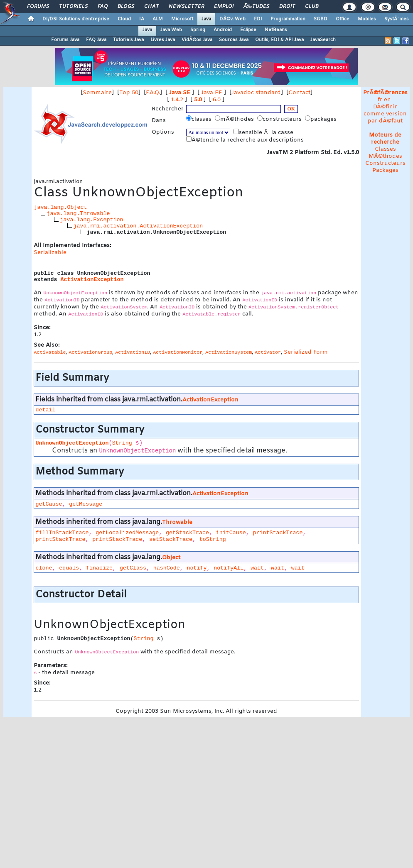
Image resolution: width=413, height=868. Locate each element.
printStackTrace (278, 533)
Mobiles (367, 19)
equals (69, 568)
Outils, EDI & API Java (279, 40)
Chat (151, 7)
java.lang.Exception (91, 220)
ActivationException (92, 280)
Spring (198, 30)
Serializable (50, 253)
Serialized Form (306, 352)
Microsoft (182, 19)
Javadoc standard (256, 93)
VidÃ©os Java (197, 40)
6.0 (217, 100)
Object (171, 558)
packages (322, 119)
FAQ (103, 7)
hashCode (167, 568)
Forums (38, 7)
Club (312, 7)
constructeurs (280, 119)
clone (44, 568)
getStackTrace (187, 533)
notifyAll (229, 568)
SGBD (321, 19)
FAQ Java (96, 40)
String (122, 443)
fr (380, 100)
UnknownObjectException (72, 443)
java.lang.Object (60, 207)
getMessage (86, 504)
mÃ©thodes (235, 119)
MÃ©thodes (385, 156)
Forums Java (65, 40)
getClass (133, 568)
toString (213, 539)
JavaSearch (323, 40)
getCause (49, 504)
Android (223, 30)
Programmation (288, 19)
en (387, 100)
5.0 (198, 100)
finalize (99, 568)
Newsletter (186, 7)
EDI (258, 19)
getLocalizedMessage (127, 533)
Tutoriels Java (128, 40)
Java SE (180, 93)
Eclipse (248, 30)
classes (200, 119)
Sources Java (234, 40)
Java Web (171, 30)
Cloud (124, 19)
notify (197, 568)
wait (257, 568)
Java (206, 19)
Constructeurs (385, 163)
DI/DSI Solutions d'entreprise (76, 19)
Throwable (177, 522)
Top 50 (129, 93)
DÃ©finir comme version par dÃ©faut (385, 114)
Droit (287, 7)
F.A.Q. (153, 93)
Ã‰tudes (256, 7)
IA (142, 19)
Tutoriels (73, 7)
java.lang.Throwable (78, 214)
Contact (299, 93)
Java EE (212, 93)
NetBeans (276, 30)
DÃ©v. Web (232, 19)
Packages (385, 170)
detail (45, 410)
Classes (385, 149)
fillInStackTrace (62, 533)
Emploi (224, 7)
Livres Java (163, 40)
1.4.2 (177, 100)
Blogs (126, 7)
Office (343, 19)
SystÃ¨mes (397, 19)
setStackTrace (171, 539)
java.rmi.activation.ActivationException (138, 226)
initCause (231, 533)
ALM (158, 19)
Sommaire (97, 93)
